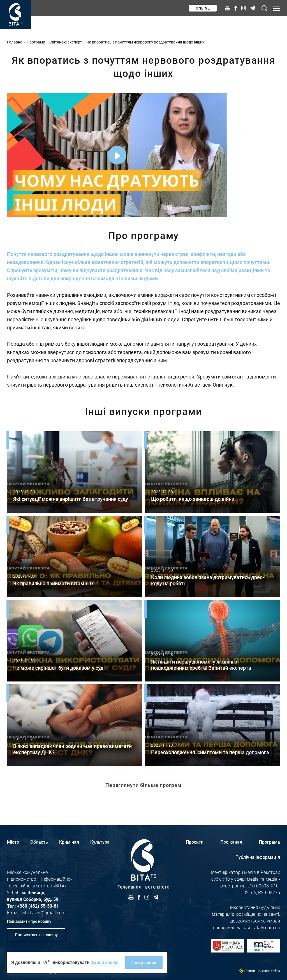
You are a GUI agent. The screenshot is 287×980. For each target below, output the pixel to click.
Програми (36, 42)
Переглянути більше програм (143, 785)
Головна (15, 42)
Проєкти (195, 842)
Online (203, 8)
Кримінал (69, 842)
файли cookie (105, 962)
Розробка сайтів (269, 971)
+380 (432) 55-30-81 (38, 906)
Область (39, 842)
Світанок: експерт (66, 42)
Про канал (231, 842)
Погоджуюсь (144, 962)
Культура (100, 842)
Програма (269, 842)
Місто (13, 842)
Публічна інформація (258, 857)
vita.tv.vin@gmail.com (44, 913)
